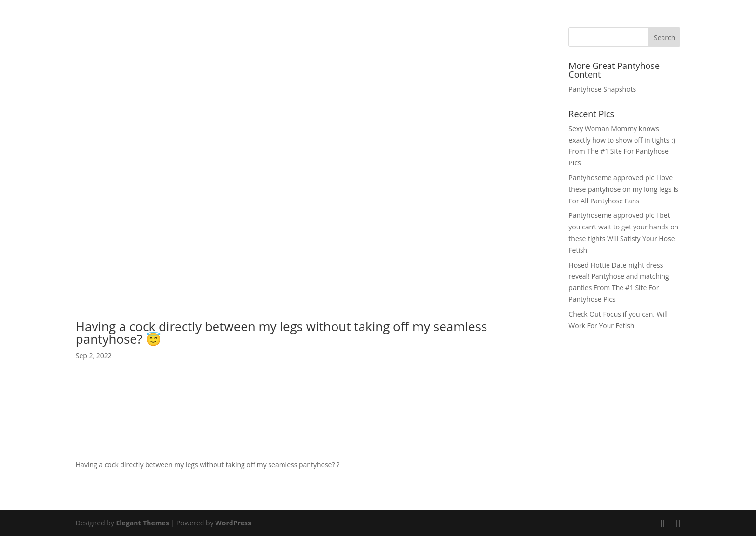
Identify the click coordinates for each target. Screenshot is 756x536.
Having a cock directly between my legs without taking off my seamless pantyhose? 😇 (281, 333)
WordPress (233, 523)
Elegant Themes (143, 523)
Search (664, 37)
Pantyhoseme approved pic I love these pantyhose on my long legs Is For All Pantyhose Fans (623, 189)
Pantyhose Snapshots (602, 89)
